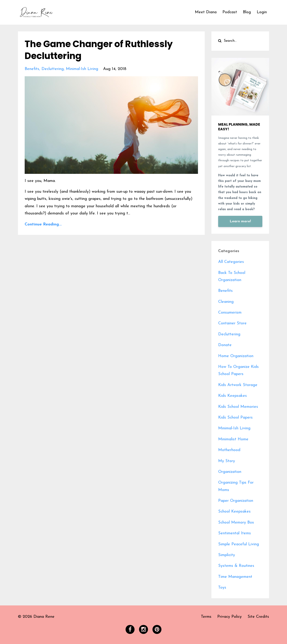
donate (225, 345)
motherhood (229, 450)
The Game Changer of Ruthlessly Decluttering (99, 50)
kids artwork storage (238, 385)
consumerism (230, 313)
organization (230, 472)
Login (262, 12)
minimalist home (233, 439)
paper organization (236, 501)
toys (222, 588)
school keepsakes (234, 512)
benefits (32, 69)
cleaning (226, 302)
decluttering (53, 69)
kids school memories (238, 407)
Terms (206, 617)
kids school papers (235, 418)
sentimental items (235, 533)
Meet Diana (206, 12)
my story (227, 461)
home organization (236, 356)
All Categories (231, 262)
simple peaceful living (239, 544)
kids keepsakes (233, 396)
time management (235, 577)
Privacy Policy (229, 617)
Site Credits (258, 617)
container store (232, 323)
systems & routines (236, 566)
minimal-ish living (82, 69)
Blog (247, 12)
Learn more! (240, 221)
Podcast (230, 12)
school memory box (236, 523)
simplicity (227, 555)
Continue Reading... (43, 224)
